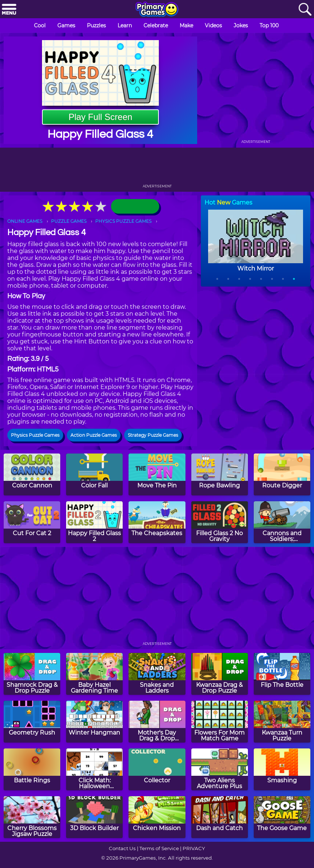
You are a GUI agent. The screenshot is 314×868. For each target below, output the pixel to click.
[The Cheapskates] (157, 522)
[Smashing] (282, 769)
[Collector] (157, 769)
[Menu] (9, 10)
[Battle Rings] (32, 769)
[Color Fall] (94, 474)
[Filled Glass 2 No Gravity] (220, 522)
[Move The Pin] (157, 474)
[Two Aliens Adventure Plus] (220, 769)
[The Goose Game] (282, 817)
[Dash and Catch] (220, 817)
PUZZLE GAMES (69, 221)
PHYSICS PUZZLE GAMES (123, 221)
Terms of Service (159, 848)
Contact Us (122, 848)
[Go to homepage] (157, 10)
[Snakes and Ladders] (157, 674)
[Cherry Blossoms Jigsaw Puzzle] (32, 817)
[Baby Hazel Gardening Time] (94, 674)
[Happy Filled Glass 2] (94, 522)
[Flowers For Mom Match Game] (220, 722)
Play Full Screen (101, 117)
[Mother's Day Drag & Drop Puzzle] (157, 722)
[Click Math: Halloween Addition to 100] (94, 769)
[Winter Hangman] (94, 722)
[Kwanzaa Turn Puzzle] (282, 722)
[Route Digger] (282, 474)
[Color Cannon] (32, 474)
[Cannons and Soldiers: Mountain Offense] (282, 522)
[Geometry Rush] (32, 722)
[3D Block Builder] (94, 817)
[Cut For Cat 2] (32, 522)
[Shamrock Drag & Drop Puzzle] (32, 674)
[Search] (305, 10)
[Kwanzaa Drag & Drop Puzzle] (220, 674)
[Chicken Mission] (157, 817)
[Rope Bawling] (220, 474)
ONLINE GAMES (25, 221)
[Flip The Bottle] (282, 674)
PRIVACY (194, 848)
